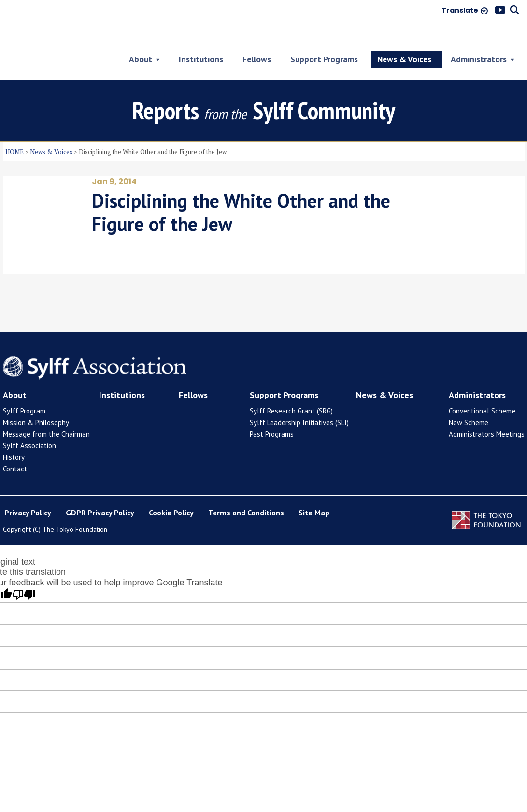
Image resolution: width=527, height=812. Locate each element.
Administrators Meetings (487, 410)
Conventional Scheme (482, 387)
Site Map (314, 489)
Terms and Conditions (246, 489)
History (14, 433)
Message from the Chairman (46, 410)
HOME (14, 128)
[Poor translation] (24, 571)
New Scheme (469, 398)
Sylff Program (24, 387)
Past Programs (272, 410)
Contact (15, 445)
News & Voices (51, 128)
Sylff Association (29, 421)
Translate (460, 11)
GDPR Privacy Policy (100, 489)
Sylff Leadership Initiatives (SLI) (299, 398)
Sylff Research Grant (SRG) (291, 387)
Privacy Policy (28, 489)
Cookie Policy (171, 489)
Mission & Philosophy (36, 398)
